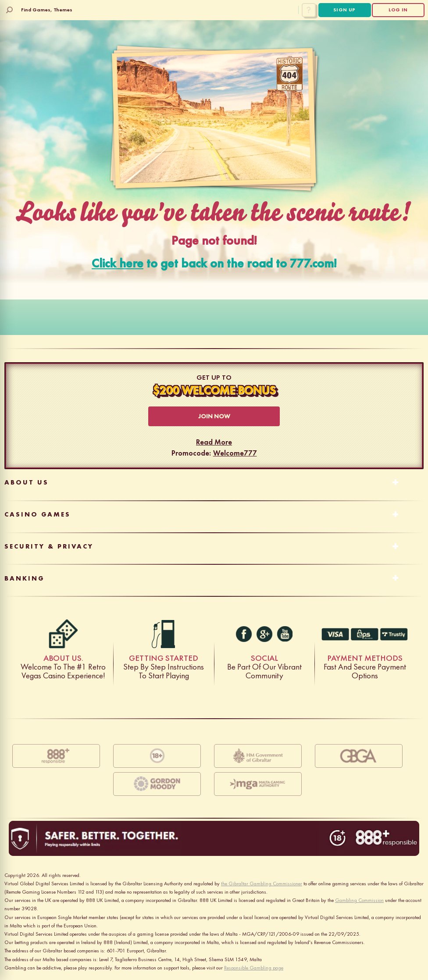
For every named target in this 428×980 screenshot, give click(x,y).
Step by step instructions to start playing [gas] (164, 634)
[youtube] (285, 634)
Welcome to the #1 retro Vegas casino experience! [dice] (63, 634)
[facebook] (244, 634)
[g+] (264, 634)
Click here (118, 263)
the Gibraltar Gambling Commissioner (262, 884)
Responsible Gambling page (254, 968)
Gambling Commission (359, 900)
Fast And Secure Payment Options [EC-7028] (365, 634)
